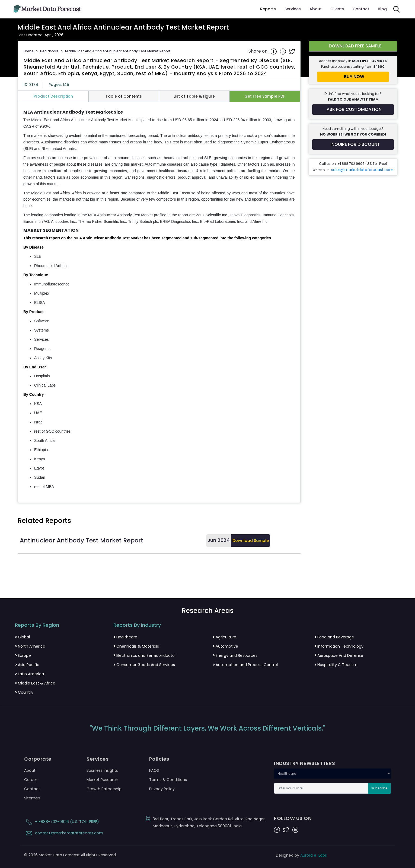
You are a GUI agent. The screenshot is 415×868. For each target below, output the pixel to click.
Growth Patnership (104, 789)
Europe (23, 655)
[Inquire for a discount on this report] (353, 144)
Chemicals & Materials (136, 646)
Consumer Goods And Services (144, 665)
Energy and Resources (235, 655)
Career (31, 780)
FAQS (154, 770)
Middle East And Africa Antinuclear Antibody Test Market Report (118, 51)
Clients (337, 9)
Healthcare (49, 51)
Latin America (29, 674)
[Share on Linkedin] (283, 51)
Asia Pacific (27, 665)
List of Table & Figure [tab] (194, 96)
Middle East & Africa (35, 683)
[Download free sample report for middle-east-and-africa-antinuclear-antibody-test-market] (353, 46)
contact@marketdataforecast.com (64, 833)
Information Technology (339, 646)
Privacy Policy (162, 789)
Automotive (225, 646)
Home (29, 51)
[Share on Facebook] (274, 51)
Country (24, 692)
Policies (159, 759)
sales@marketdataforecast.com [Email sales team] (362, 170)
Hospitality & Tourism (336, 665)
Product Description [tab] (53, 96)
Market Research (102, 780)
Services (293, 9)
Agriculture (224, 637)
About (316, 9)
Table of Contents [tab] (124, 96)
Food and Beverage (334, 637)
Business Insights (102, 770)
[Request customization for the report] (353, 110)
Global (22, 637)
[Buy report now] (353, 77)
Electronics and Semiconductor (145, 655)
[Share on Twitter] (292, 51)
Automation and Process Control (245, 665)
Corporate (38, 759)
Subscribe (379, 788)
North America (30, 646)
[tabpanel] (159, 300)
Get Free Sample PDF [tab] (265, 96)
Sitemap (32, 798)
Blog (382, 9)
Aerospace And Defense (339, 655)
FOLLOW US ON (293, 818)
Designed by (301, 855)
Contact (361, 9)
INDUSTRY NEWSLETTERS (304, 763)
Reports (268, 9)
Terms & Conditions (168, 780)
